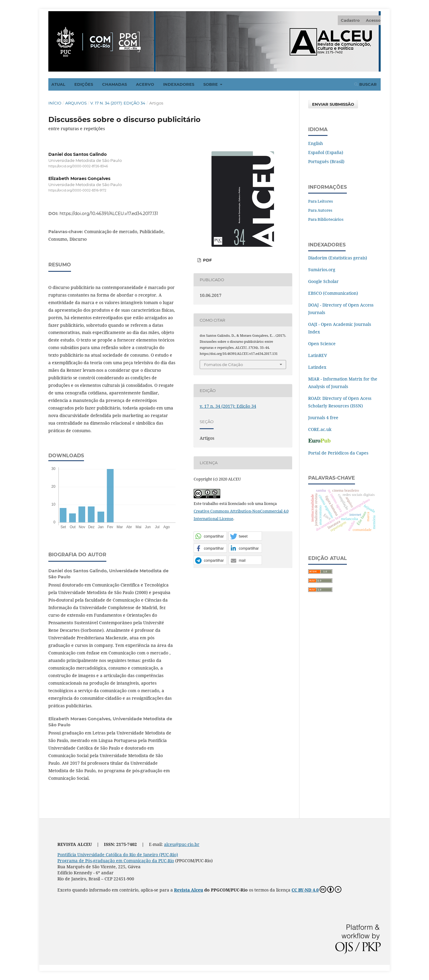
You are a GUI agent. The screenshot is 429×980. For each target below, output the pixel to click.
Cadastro (350, 20)
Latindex (317, 367)
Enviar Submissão (333, 104)
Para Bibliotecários (326, 219)
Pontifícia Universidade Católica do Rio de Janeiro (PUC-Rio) (118, 855)
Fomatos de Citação (223, 365)
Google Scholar (323, 281)
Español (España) (326, 152)
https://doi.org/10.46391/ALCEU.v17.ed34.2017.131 (109, 214)
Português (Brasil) (326, 161)
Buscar (365, 84)
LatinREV (318, 355)
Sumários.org (322, 270)
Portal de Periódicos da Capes (338, 453)
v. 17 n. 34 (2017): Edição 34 (118, 103)
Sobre (211, 84)
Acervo (145, 84)
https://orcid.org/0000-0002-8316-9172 (77, 191)
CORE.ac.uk (320, 429)
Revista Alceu (189, 890)
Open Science (322, 344)
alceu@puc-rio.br (182, 844)
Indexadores (179, 84)
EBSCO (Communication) (333, 293)
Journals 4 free (323, 418)
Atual (58, 84)
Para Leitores (321, 201)
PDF (207, 260)
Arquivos (76, 103)
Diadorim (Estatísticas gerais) (338, 258)
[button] (210, 536)
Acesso (373, 20)
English (316, 143)
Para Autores (320, 210)
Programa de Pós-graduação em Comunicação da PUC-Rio (116, 861)
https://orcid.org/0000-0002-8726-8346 (78, 166)
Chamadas (115, 84)
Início (55, 103)
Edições (84, 84)
